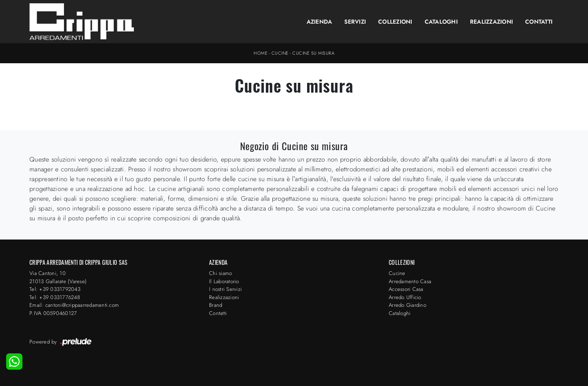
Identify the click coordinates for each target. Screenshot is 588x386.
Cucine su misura (313, 53)
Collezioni (395, 22)
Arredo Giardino (408, 305)
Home (261, 53)
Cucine (280, 53)
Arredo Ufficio (405, 297)
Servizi (355, 22)
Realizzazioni (491, 22)
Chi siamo (220, 273)
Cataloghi (441, 22)
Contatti (539, 22)
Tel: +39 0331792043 (55, 289)
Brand (216, 305)
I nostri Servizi (225, 289)
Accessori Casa (406, 289)
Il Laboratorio (224, 281)
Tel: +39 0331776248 (55, 297)
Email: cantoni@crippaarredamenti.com (74, 305)
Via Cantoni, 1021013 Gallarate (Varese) (58, 277)
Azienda (320, 22)
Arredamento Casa (410, 281)
